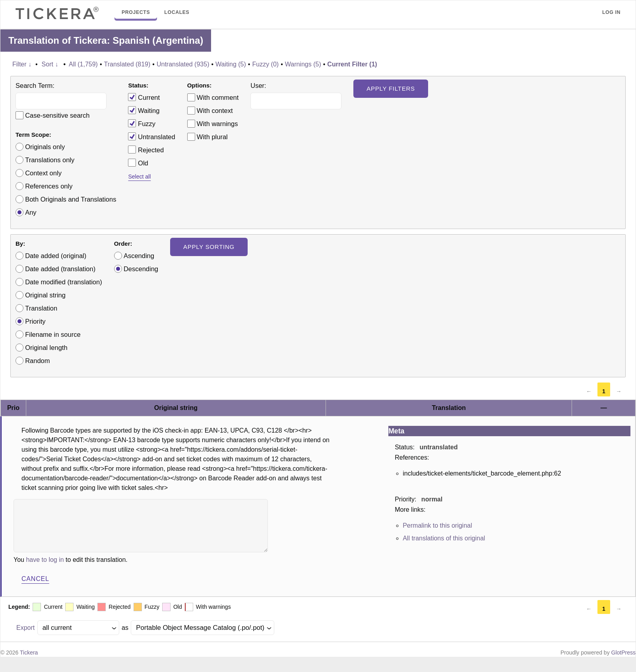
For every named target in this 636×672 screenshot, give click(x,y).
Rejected (146, 150)
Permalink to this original (437, 525)
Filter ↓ (22, 64)
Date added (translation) (60, 269)
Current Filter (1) (352, 64)
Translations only (50, 160)
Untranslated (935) (183, 64)
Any (31, 212)
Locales (177, 12)
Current (144, 97)
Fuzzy (142, 123)
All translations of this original (444, 538)
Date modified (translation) (64, 282)
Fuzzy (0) (265, 64)
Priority (35, 321)
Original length (46, 348)
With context (215, 111)
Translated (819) (127, 64)
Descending (141, 269)
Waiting (144, 110)
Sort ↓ (50, 64)
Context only (43, 173)
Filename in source (53, 334)
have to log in (45, 560)
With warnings (217, 124)
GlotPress (623, 653)
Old (138, 163)
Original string (45, 295)
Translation (41, 308)
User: (258, 85)
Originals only (45, 147)
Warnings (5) (303, 64)
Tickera (29, 653)
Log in (611, 12)
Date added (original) (56, 256)
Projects (136, 12)
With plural (212, 137)
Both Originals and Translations (71, 199)
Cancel (35, 579)
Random (37, 361)
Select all (139, 177)
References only (49, 186)
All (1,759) (83, 64)
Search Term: (35, 85)
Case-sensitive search (57, 115)
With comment (218, 97)
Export (25, 628)
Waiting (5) (231, 64)
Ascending (139, 256)
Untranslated (151, 136)
